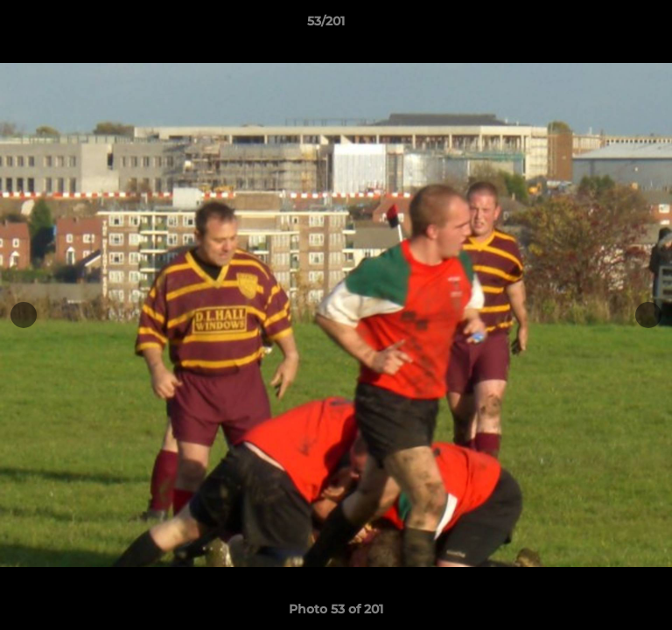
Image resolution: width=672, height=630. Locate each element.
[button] (609, 25)
